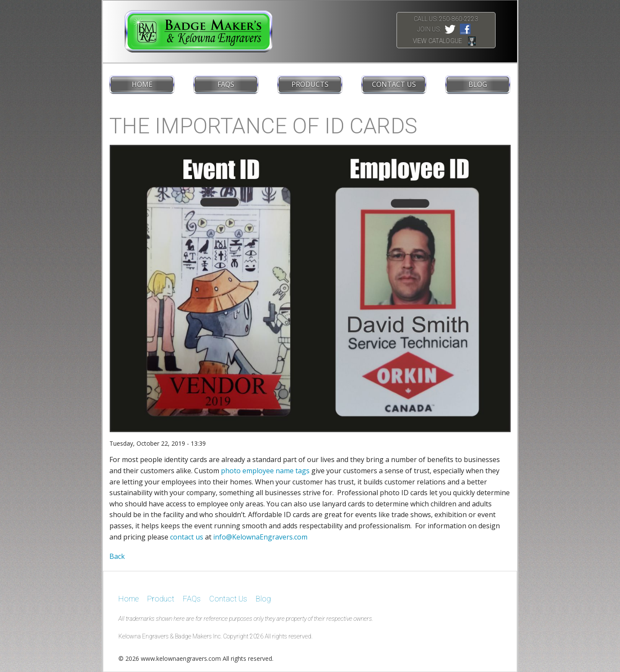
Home (142, 84)
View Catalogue (438, 41)
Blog (478, 84)
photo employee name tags (265, 471)
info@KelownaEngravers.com (260, 537)
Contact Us (394, 84)
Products (310, 84)
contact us (187, 537)
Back (117, 556)
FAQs (226, 84)
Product (161, 599)
